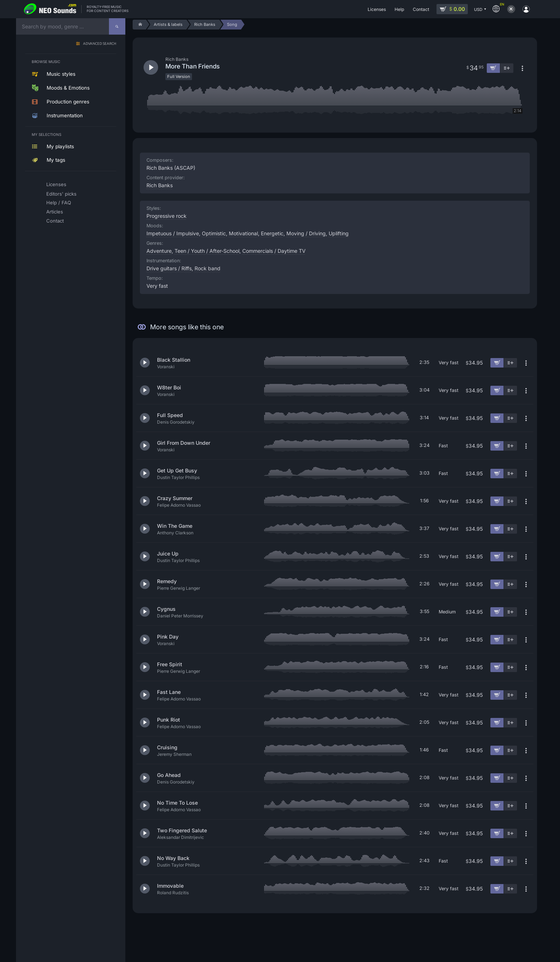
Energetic (272, 233)
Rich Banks (160, 185)
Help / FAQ (59, 203)
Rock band (207, 268)
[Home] (139, 25)
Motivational (243, 233)
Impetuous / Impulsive (173, 233)
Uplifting (339, 233)
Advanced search (100, 44)
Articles (55, 212)
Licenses (56, 184)
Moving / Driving (306, 233)
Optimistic (214, 233)
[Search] (117, 26)
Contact (55, 221)
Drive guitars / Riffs (169, 268)
